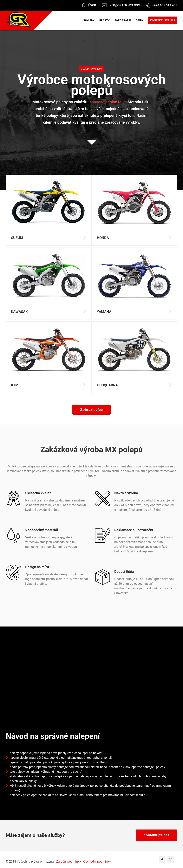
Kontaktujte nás (156, 835)
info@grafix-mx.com (124, 5)
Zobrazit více (91, 410)
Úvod (92, 5)
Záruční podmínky (69, 861)
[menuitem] (92, 20)
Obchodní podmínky (97, 861)
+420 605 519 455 (165, 5)
